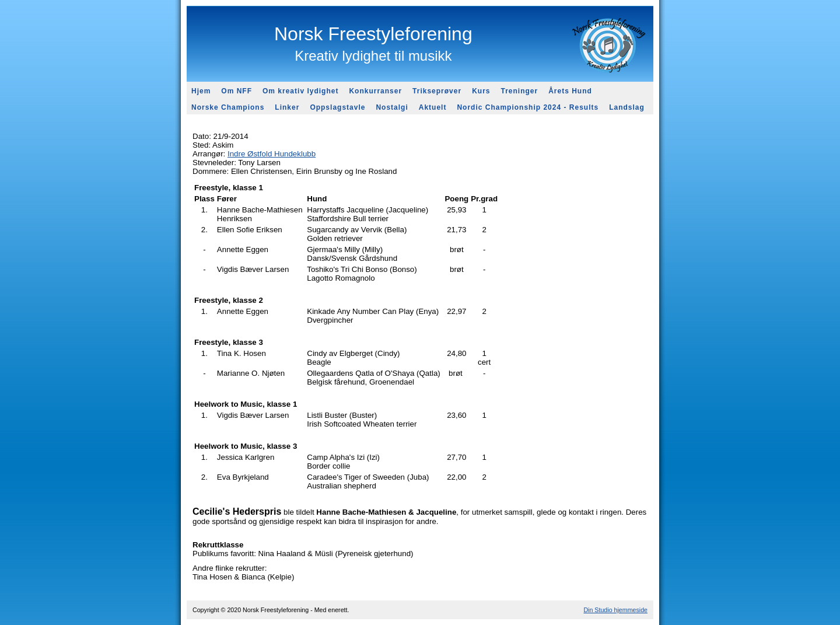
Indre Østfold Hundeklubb (272, 154)
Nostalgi (392, 107)
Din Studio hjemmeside (615, 610)
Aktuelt (433, 107)
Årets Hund (570, 91)
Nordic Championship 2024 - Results (528, 107)
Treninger (519, 91)
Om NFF (237, 91)
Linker (287, 107)
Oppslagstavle (337, 107)
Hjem (201, 91)
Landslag (627, 107)
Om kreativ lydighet (300, 91)
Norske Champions (228, 107)
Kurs (481, 91)
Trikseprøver (437, 91)
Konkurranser (375, 91)
